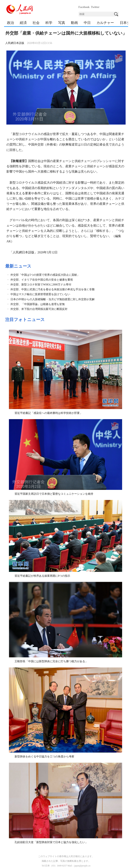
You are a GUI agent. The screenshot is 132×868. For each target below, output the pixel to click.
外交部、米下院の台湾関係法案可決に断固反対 (39, 309)
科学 (49, 23)
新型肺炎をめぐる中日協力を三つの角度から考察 (44, 757)
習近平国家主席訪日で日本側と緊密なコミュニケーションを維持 (54, 494)
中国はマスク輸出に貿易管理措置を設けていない (40, 294)
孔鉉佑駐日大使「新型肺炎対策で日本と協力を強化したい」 (51, 842)
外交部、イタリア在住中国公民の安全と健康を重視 (42, 280)
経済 (23, 23)
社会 (36, 23)
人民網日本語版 (15, 43)
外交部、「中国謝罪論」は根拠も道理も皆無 (38, 304)
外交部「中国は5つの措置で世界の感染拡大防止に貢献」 (45, 275)
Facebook (84, 7)
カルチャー (105, 23)
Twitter (95, 7)
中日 (87, 23)
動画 (74, 23)
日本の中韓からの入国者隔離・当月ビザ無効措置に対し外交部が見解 (53, 299)
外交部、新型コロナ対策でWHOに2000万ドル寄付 (41, 285)
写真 (62, 23)
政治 (10, 23)
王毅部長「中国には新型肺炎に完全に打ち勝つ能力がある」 (51, 661)
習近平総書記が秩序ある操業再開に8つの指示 (42, 576)
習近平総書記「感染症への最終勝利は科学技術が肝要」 (48, 413)
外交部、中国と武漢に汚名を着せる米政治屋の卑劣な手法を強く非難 (53, 289)
